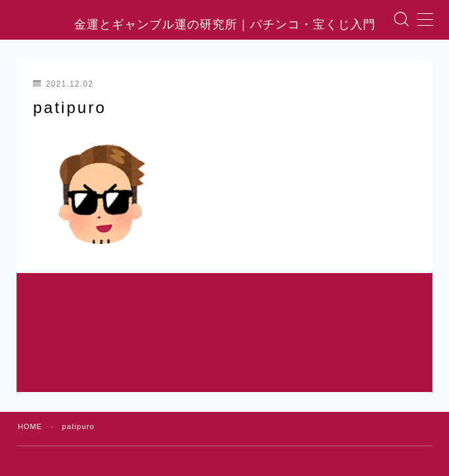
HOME (30, 370)
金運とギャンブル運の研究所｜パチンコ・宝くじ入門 (225, 36)
